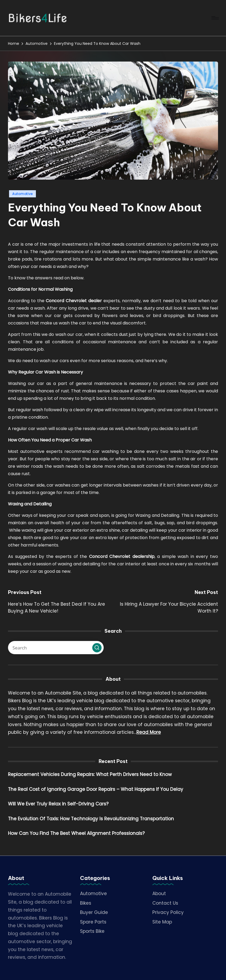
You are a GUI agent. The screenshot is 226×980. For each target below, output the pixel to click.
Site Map (162, 922)
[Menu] (215, 18)
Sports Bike (92, 931)
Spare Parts (93, 922)
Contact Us (165, 903)
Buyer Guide (94, 912)
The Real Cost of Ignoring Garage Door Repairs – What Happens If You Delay (96, 789)
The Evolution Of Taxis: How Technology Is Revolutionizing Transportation (91, 819)
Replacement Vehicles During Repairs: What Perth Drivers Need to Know (90, 774)
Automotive (22, 194)
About (159, 894)
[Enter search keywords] (56, 648)
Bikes (86, 903)
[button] (97, 648)
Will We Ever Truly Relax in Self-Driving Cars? (58, 804)
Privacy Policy (168, 912)
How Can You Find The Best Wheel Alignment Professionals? (76, 833)
